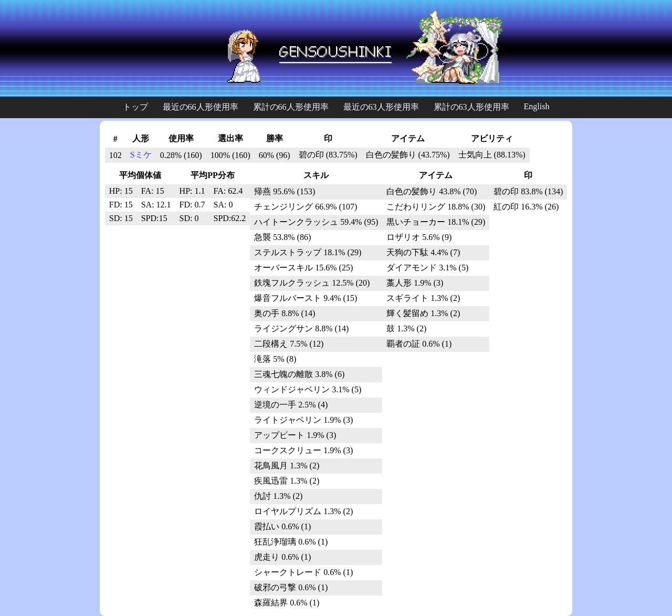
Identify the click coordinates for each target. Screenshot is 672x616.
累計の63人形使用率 (471, 107)
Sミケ (141, 155)
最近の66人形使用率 (201, 107)
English (537, 106)
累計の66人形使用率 (291, 107)
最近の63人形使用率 (381, 107)
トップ (135, 107)
